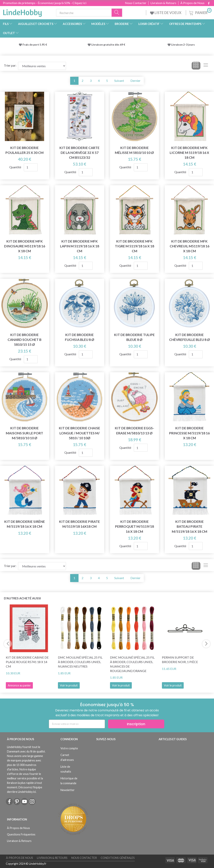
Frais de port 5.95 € (35, 45)
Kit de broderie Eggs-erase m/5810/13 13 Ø (135, 430)
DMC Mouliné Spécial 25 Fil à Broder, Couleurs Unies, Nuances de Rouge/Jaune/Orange (132, 664)
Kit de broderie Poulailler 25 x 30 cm (24, 150)
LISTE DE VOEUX (166, 13)
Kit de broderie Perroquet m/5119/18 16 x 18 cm (135, 526)
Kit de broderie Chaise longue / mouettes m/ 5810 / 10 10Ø (79, 433)
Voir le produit (69, 685)
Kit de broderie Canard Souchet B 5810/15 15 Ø (24, 340)
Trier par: (10, 65)
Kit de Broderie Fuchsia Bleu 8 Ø (80, 337)
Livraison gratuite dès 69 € (109, 45)
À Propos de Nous (192, 3)
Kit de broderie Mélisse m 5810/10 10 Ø (134, 150)
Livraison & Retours (163, 3)
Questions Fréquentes (21, 834)
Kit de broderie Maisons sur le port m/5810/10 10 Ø (24, 433)
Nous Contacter (136, 3)
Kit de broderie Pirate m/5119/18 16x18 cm (79, 524)
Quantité (16, 167)
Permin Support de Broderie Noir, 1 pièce (180, 660)
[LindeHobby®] (22, 12)
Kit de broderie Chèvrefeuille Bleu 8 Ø (190, 337)
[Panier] (200, 12)
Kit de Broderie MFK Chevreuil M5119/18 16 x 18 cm (190, 246)
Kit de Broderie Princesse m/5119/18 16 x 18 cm (189, 433)
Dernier (135, 81)
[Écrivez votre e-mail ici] (77, 724)
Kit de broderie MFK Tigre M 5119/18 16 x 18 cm (135, 246)
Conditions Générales (118, 858)
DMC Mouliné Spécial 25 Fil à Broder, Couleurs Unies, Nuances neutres (80, 662)
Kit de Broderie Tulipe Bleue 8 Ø (134, 337)
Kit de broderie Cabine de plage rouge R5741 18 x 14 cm (27, 662)
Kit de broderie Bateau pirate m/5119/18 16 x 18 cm (190, 526)
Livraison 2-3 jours (183, 45)
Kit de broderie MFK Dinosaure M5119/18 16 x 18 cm (25, 246)
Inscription (136, 724)
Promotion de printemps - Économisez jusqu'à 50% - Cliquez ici (45, 3)
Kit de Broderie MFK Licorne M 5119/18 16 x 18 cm (189, 153)
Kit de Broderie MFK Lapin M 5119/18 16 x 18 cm (80, 246)
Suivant (119, 81)
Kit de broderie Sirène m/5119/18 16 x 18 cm (25, 524)
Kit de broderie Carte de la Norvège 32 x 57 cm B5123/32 (79, 153)
